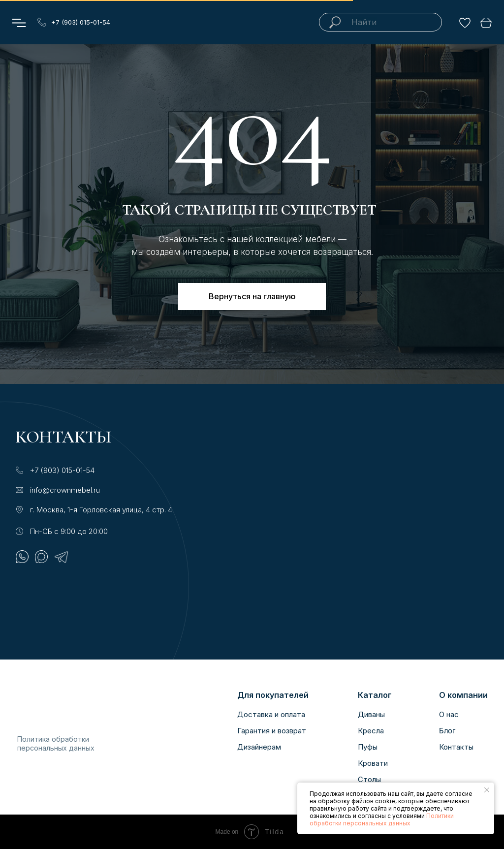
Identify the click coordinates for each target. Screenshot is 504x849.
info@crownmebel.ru (65, 490)
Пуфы (368, 747)
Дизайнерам (259, 747)
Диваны (371, 714)
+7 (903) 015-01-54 (81, 22)
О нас (449, 714)
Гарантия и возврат (272, 731)
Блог (447, 731)
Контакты (456, 747)
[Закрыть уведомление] (487, 790)
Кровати (373, 763)
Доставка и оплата (271, 714)
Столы (369, 779)
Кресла (371, 731)
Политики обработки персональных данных (382, 819)
